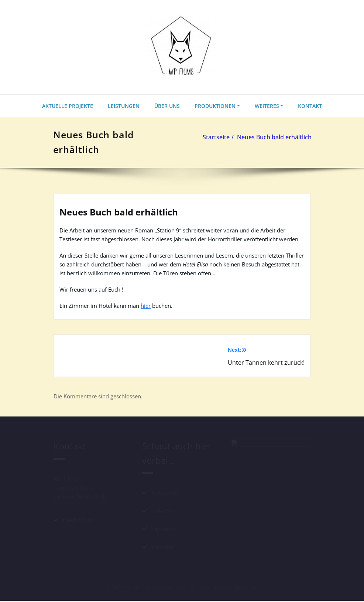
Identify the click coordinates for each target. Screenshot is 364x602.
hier (146, 306)
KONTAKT (310, 106)
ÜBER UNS (167, 106)
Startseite (217, 137)
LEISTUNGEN (124, 106)
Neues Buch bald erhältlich (275, 137)
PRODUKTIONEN (215, 106)
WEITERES (267, 106)
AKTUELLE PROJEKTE (68, 106)
